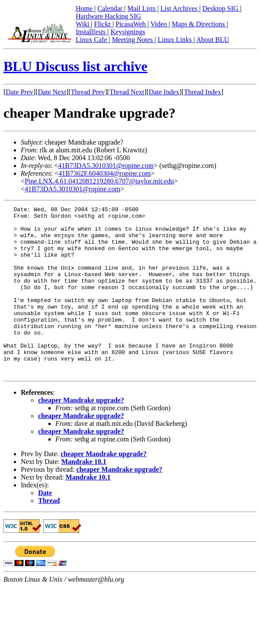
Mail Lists (142, 8)
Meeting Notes (133, 40)
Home (85, 8)
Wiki (83, 24)
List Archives (180, 8)
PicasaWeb (132, 24)
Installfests (91, 32)
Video (160, 24)
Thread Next (127, 92)
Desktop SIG (221, 8)
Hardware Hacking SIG (108, 16)
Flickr (103, 24)
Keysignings (128, 32)
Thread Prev (88, 92)
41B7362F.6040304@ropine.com (104, 173)
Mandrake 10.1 (84, 495)
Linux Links (175, 40)
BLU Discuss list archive (75, 66)
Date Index (164, 92)
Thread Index (202, 92)
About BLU (212, 40)
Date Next (52, 92)
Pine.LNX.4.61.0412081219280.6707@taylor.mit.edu (99, 181)
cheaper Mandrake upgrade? (81, 434)
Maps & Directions (199, 24)
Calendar (111, 8)
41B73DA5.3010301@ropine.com (106, 166)
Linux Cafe (92, 40)
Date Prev (19, 92)
